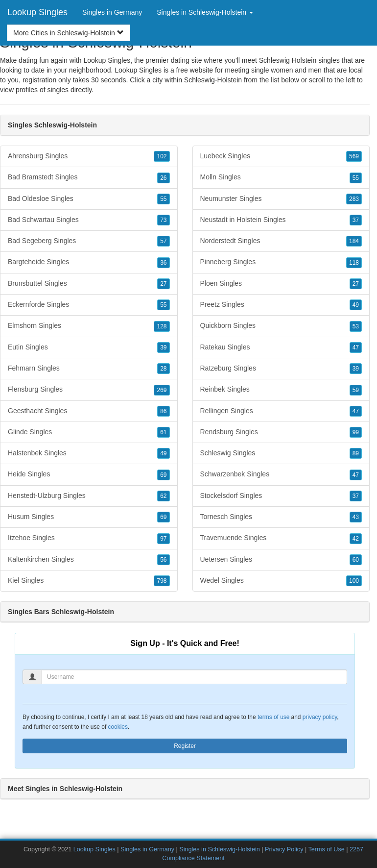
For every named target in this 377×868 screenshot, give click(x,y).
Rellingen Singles (281, 411)
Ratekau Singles (281, 347)
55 (163, 199)
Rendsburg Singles (281, 432)
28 (163, 369)
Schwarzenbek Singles (281, 474)
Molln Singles (281, 177)
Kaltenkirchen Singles (89, 560)
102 (162, 156)
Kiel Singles (89, 581)
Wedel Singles (281, 581)
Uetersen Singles (281, 560)
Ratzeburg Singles (281, 369)
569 (354, 156)
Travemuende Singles (281, 538)
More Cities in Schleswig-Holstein (69, 33)
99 (356, 432)
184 (354, 241)
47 (356, 347)
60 (356, 560)
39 (163, 347)
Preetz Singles (281, 305)
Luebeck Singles (281, 156)
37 (356, 220)
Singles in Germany (112, 12)
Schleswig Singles (281, 453)
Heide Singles (89, 474)
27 (163, 284)
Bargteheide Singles (89, 262)
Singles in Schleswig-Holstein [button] (205, 12)
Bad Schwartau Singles (89, 220)
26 (163, 178)
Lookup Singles (37, 12)
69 (163, 475)
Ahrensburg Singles (89, 156)
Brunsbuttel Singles (89, 284)
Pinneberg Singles (281, 262)
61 (163, 432)
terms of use (273, 717)
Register (185, 746)
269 (162, 390)
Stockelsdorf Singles (281, 496)
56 (163, 560)
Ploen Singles (281, 284)
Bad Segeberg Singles (89, 241)
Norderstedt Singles (281, 241)
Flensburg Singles (89, 390)
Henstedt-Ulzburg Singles (89, 496)
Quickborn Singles (281, 326)
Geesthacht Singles (89, 411)
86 (163, 411)
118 (354, 263)
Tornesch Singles (281, 517)
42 (356, 539)
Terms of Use (327, 849)
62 (163, 496)
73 (163, 220)
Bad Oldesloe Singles (89, 199)
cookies (118, 727)
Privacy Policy (284, 849)
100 (354, 581)
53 (356, 326)
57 (163, 241)
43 (356, 517)
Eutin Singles (89, 347)
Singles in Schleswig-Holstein (220, 849)
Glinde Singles (89, 432)
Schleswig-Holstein (213, 80)
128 (162, 326)
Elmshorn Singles (89, 326)
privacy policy (320, 717)
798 (162, 581)
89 (356, 453)
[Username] (194, 677)
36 (163, 263)
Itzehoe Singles (89, 538)
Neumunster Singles (281, 199)
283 (354, 199)
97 (163, 539)
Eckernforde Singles (89, 305)
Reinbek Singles (281, 390)
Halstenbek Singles (89, 453)
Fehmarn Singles (89, 369)
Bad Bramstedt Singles (89, 177)
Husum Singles (89, 517)
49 (163, 453)
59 (356, 390)
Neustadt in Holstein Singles (281, 220)
